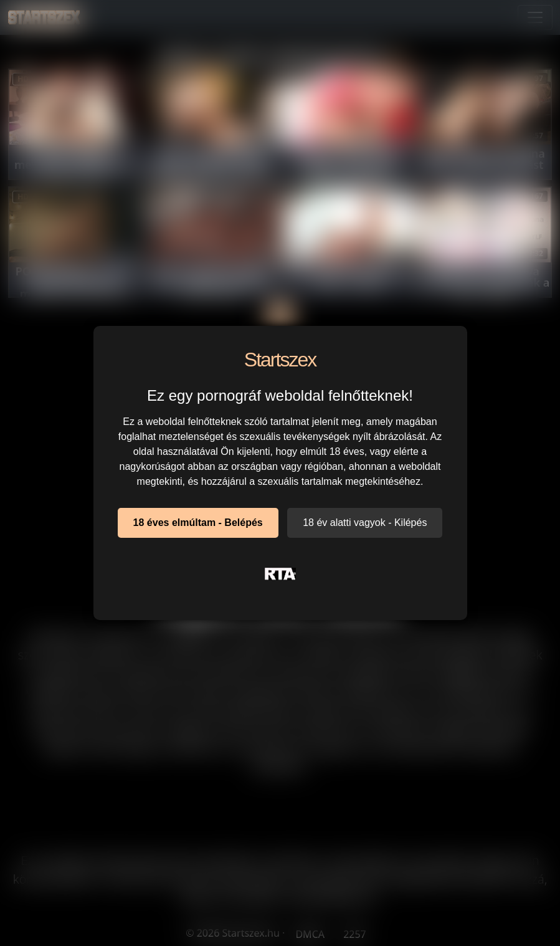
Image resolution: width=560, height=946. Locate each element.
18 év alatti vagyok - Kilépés (365, 523)
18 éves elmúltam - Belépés (198, 523)
